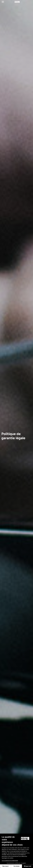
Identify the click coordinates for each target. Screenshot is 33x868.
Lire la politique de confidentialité (10, 861)
